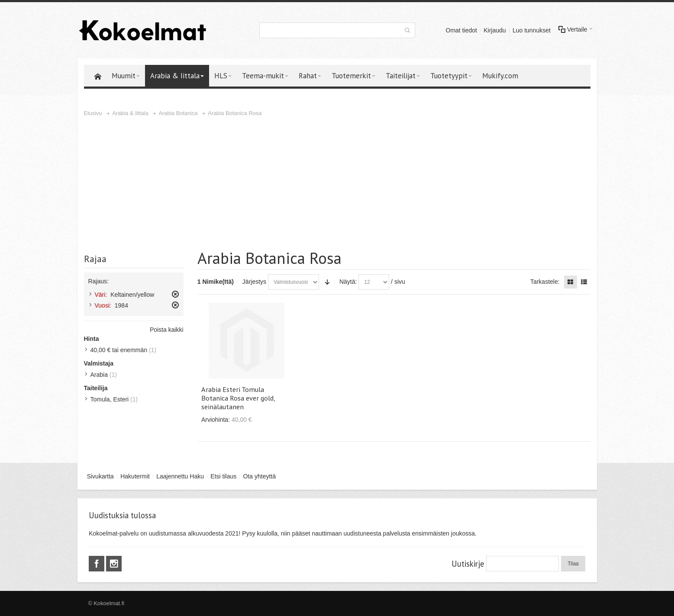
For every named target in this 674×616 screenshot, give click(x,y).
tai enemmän (119, 350)
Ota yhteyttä (260, 476)
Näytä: (348, 282)
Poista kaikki (167, 330)
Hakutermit (135, 476)
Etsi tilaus (223, 476)
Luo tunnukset (532, 30)
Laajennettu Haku (180, 476)
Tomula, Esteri (110, 399)
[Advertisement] (337, 183)
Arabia (99, 375)
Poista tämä (175, 294)
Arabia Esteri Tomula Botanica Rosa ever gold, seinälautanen (238, 398)
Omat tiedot (461, 30)
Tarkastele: (545, 282)
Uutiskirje (468, 564)
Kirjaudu (495, 30)
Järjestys (254, 282)
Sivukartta (100, 476)
